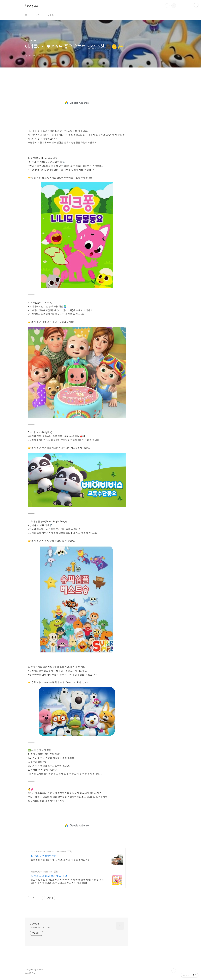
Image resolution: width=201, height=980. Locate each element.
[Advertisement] (77, 103)
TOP (174, 971)
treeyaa (31, 5)
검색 (167, 6)
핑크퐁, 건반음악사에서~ (45, 856)
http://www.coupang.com (42, 872)
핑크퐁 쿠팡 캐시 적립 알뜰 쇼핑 (49, 876)
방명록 (51, 15)
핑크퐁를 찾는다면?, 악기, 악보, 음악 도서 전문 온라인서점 (60, 860)
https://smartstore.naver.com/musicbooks (49, 852)
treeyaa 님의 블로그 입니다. (41, 927)
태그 (37, 15)
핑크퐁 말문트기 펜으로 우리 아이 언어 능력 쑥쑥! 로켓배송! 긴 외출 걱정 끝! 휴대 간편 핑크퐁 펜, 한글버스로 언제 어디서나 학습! (67, 881)
